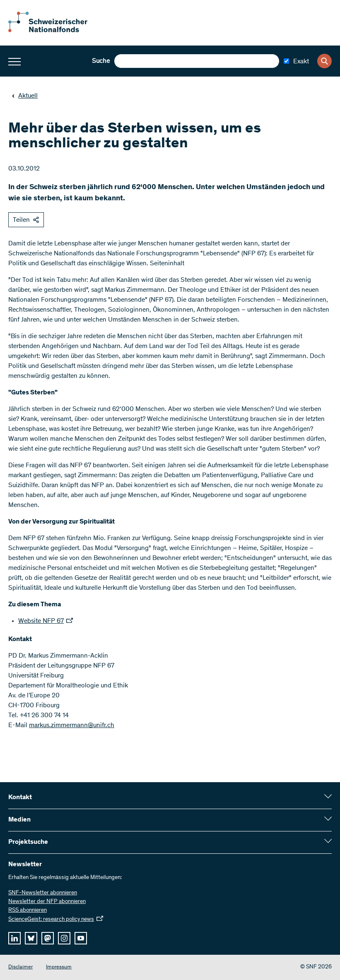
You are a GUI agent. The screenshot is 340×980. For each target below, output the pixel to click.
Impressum (59, 967)
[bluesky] (31, 938)
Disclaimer (20, 967)
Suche (101, 61)
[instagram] (64, 938)
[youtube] (81, 938)
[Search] (324, 61)
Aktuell (25, 96)
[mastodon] (48, 938)
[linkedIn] (14, 938)
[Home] (54, 31)
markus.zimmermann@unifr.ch (72, 725)
